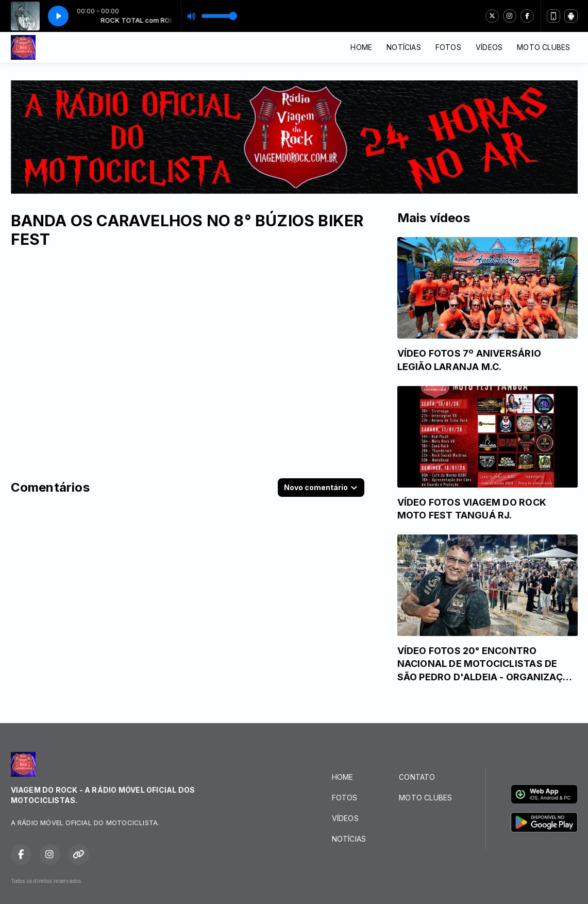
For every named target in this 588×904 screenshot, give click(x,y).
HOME (361, 47)
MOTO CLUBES (543, 47)
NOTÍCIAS (404, 47)
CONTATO (417, 777)
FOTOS (448, 47)
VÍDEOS (489, 47)
